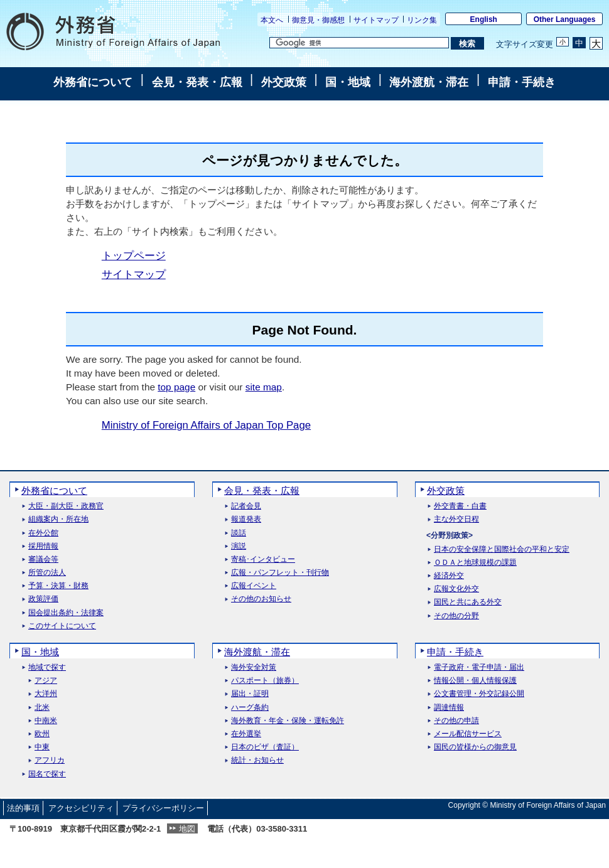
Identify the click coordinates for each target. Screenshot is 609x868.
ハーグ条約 (250, 708)
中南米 (46, 721)
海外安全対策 (254, 667)
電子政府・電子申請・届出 (479, 667)
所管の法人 (47, 573)
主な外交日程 (456, 519)
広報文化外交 (456, 589)
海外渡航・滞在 (429, 82)
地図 (187, 829)
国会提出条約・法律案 (66, 613)
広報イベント (254, 586)
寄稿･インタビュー (263, 560)
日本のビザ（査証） (265, 747)
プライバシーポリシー (163, 808)
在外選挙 (246, 734)
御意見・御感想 (318, 20)
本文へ (272, 20)
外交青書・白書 (460, 506)
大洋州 (46, 694)
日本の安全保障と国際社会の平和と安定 (502, 549)
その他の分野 (456, 616)
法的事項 (23, 808)
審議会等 (43, 560)
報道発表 (246, 519)
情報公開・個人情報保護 (475, 681)
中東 (42, 747)
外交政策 (284, 82)
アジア (46, 681)
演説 (239, 546)
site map (264, 387)
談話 (239, 533)
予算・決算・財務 (58, 586)
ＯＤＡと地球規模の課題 (475, 563)
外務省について (93, 82)
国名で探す (47, 774)
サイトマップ (376, 20)
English (484, 19)
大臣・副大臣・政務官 (66, 506)
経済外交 (449, 576)
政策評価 (43, 599)
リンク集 (422, 20)
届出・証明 (250, 694)
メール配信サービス (468, 734)
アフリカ (50, 760)
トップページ (134, 256)
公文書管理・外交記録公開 (479, 694)
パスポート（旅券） (265, 681)
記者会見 (246, 506)
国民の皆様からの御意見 (475, 747)
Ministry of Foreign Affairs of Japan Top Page (206, 425)
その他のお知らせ (261, 599)
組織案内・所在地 (58, 519)
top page (176, 387)
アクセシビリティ (81, 808)
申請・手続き (522, 82)
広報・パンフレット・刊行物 (280, 573)
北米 (42, 708)
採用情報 (43, 546)
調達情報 (449, 708)
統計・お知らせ (257, 760)
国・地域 (348, 82)
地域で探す (47, 667)
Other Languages (565, 19)
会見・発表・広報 (197, 82)
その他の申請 (456, 721)
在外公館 (43, 533)
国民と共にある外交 (468, 602)
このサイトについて (62, 626)
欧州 (42, 734)
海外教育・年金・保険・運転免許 (288, 721)
